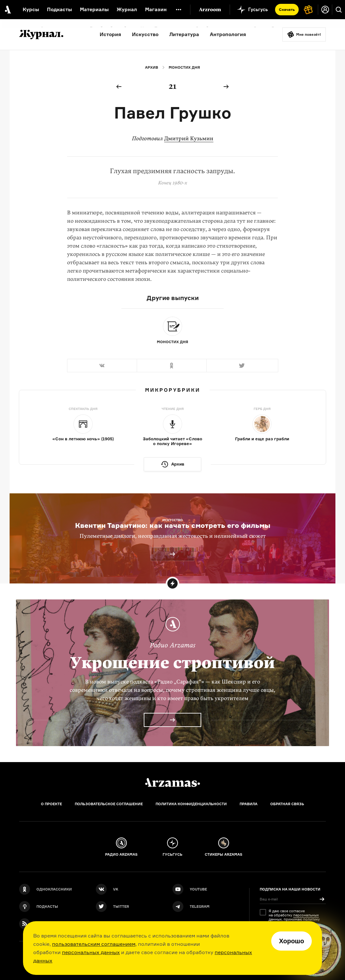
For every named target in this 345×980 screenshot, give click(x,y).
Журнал (127, 9)
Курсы (31, 9)
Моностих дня (184, 67)
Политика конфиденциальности (191, 804)
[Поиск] (339, 10)
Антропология (228, 34)
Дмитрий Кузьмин (189, 139)
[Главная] (172, 783)
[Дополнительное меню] (179, 10)
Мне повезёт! (309, 35)
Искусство (145, 34)
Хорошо (291, 941)
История (110, 34)
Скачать (287, 9)
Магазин (156, 9)
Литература (184, 34)
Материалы (94, 9)
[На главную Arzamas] (7, 10)
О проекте (51, 804)
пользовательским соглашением (94, 944)
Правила (249, 804)
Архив (152, 67)
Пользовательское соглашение (109, 804)
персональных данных (91, 952)
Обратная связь (287, 804)
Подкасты (59, 9)
